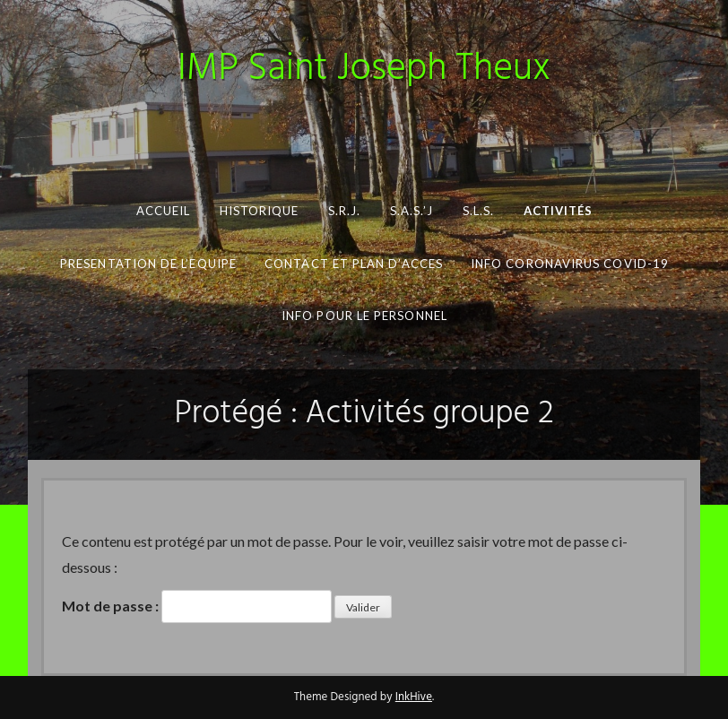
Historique (259, 211)
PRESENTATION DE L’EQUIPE (148, 264)
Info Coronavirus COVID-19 (569, 264)
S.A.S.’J (411, 211)
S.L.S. (477, 211)
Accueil (163, 211)
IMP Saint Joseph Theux (364, 69)
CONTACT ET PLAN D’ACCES (354, 264)
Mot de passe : (197, 606)
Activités (558, 211)
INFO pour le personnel (364, 316)
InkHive (414, 697)
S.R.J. (343, 211)
